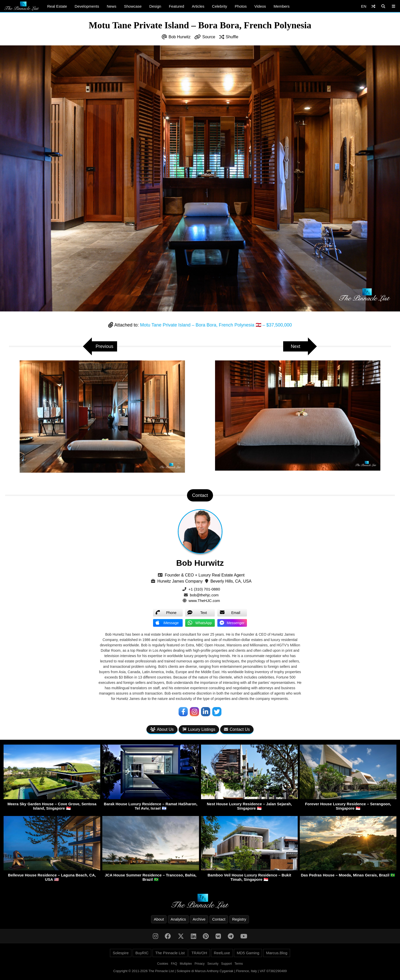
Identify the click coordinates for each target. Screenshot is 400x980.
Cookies (163, 964)
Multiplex (186, 964)
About (159, 919)
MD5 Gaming (248, 953)
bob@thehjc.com (204, 595)
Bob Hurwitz (180, 37)
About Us (162, 730)
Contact (219, 919)
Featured (177, 6)
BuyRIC (142, 953)
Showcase (133, 6)
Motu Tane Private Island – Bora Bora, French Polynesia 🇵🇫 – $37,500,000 (216, 325)
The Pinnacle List (170, 953)
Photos (241, 6)
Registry (239, 919)
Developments (87, 6)
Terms (239, 964)
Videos (260, 6)
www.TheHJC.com (204, 601)
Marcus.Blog (277, 953)
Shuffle (232, 37)
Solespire (121, 953)
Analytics (178, 919)
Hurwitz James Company (180, 581)
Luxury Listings (199, 730)
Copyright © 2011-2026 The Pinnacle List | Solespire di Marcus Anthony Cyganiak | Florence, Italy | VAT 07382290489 (200, 971)
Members (282, 6)
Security (213, 964)
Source (209, 37)
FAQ (174, 964)
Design (155, 6)
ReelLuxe (222, 953)
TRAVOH (199, 953)
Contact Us (237, 730)
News (111, 6)
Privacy (200, 964)
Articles (198, 6)
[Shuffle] (373, 6)
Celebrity (220, 6)
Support (227, 964)
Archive (199, 919)
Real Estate (57, 6)
